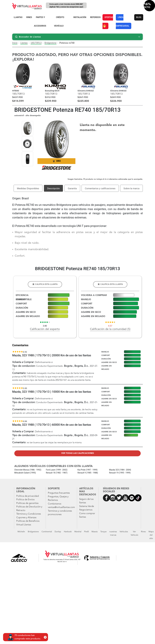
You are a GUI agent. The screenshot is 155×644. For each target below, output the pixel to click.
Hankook (68, 532)
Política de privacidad (28, 496)
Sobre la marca (132, 188)
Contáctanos (55, 504)
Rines (143, 532)
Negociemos (86, 510)
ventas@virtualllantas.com (61, 507)
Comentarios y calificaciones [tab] (100, 188)
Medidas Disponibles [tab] (28, 188)
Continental (47, 532)
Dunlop (58, 532)
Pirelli (86, 532)
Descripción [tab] (53, 188)
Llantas (24, 43)
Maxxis (95, 532)
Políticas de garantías (27, 503)
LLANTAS (18, 17)
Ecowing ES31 (52, 91)
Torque (103, 532)
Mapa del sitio (151, 535)
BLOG (139, 17)
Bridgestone (50, 43)
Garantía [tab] (72, 188)
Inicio (15, 43)
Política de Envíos (25, 500)
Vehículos (124, 532)
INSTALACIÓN (80, 17)
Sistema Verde (87, 506)
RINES (29, 17)
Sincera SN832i (86, 91)
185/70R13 (36, 43)
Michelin (21, 532)
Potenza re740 (67, 43)
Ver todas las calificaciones (78, 453)
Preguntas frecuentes (59, 493)
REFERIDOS (95, 17)
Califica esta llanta (45, 284)
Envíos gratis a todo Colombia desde (66, 6)
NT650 (16, 91)
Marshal (78, 532)
